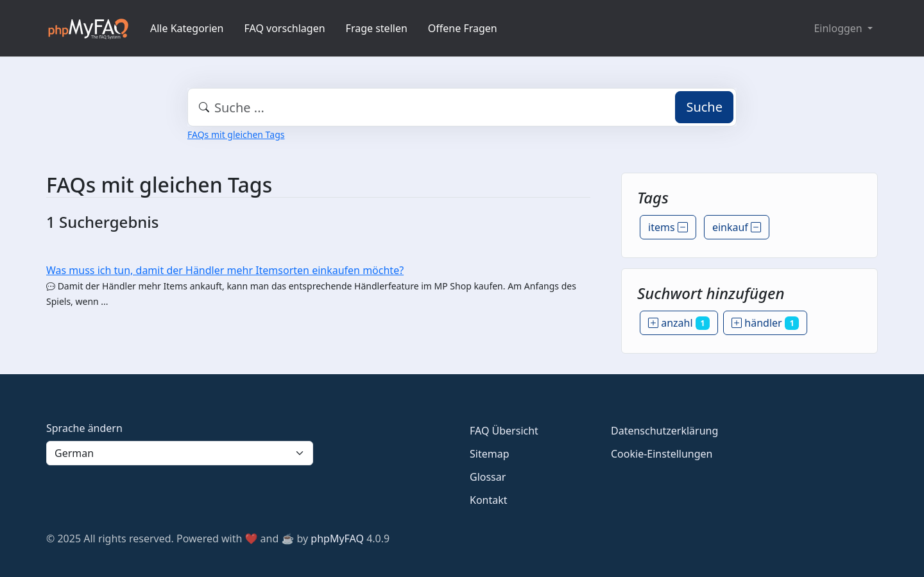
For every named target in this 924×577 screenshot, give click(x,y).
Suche (704, 107)
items (668, 227)
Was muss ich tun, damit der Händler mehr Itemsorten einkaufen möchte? (225, 270)
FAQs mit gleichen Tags (236, 134)
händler (765, 323)
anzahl (679, 323)
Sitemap (490, 454)
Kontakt (489, 500)
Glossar (488, 477)
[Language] (180, 453)
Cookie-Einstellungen (662, 454)
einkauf (737, 227)
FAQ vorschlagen (285, 28)
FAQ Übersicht (504, 431)
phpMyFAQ (337, 538)
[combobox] (462, 107)
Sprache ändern (84, 428)
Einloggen (839, 28)
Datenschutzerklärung (664, 431)
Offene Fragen (463, 28)
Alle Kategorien (187, 28)
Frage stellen (377, 28)
